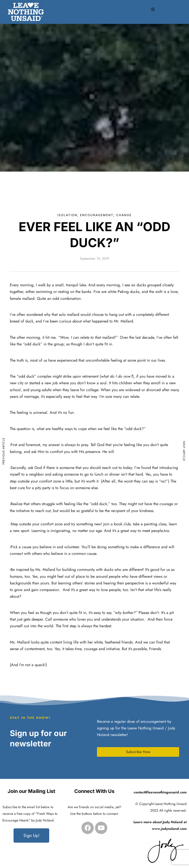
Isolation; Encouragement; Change (94, 215)
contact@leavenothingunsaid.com (160, 792)
